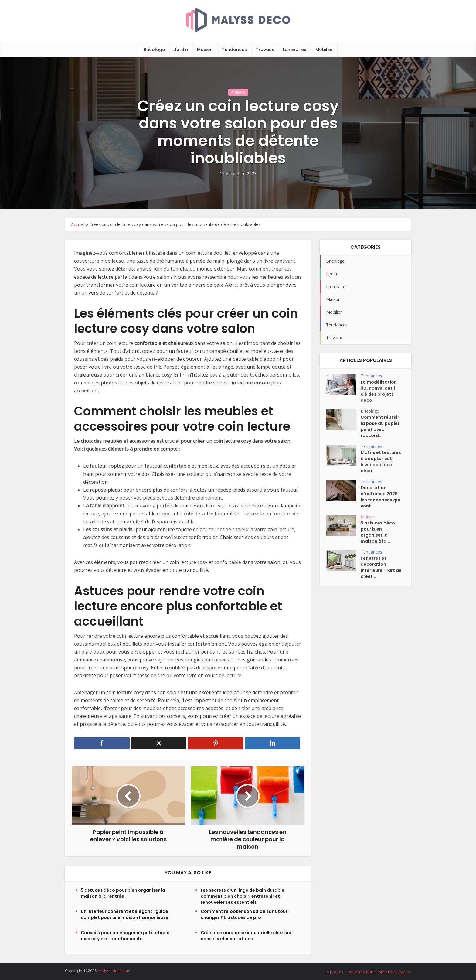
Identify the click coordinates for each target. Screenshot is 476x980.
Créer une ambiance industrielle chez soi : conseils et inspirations (247, 936)
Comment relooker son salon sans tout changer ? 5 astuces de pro (244, 914)
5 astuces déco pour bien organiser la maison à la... (378, 532)
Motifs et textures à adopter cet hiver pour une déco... (381, 462)
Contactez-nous (361, 972)
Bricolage (154, 50)
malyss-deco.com (114, 971)
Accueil (78, 224)
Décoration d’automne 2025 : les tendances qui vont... (380, 497)
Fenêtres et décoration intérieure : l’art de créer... (381, 567)
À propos (335, 972)
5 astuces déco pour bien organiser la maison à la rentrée (123, 893)
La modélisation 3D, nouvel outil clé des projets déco (379, 391)
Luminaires (295, 50)
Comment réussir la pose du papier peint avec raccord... (380, 426)
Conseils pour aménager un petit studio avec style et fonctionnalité (125, 936)
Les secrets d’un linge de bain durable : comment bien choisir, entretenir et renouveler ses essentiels (244, 896)
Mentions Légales (395, 972)
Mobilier (324, 50)
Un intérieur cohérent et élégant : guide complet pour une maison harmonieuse (125, 914)
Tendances (234, 50)
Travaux (265, 50)
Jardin (181, 50)
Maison (205, 50)
